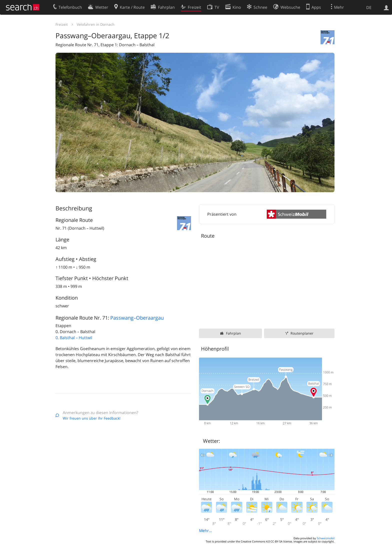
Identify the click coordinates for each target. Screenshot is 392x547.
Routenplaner (302, 333)
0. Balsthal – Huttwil (74, 338)
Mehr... (205, 531)
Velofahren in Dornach (96, 24)
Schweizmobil (326, 538)
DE (369, 7)
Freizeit (62, 24)
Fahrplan (233, 333)
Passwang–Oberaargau (137, 318)
